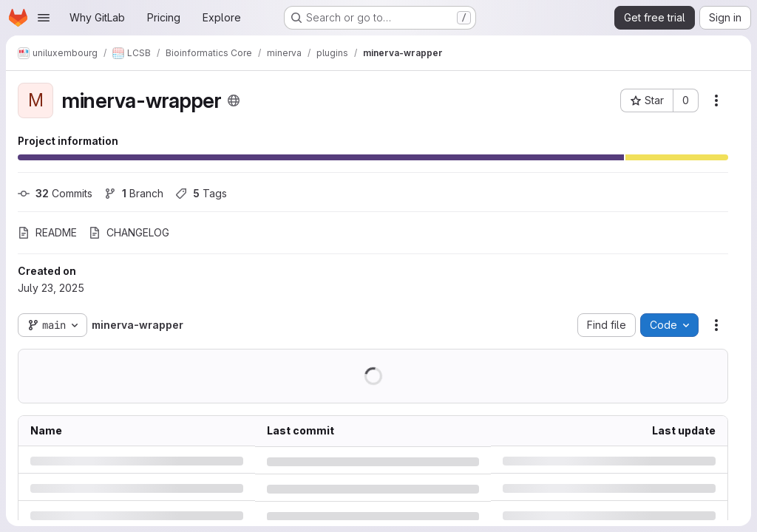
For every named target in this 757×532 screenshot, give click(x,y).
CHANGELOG (129, 232)
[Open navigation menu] (44, 18)
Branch (134, 193)
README (47, 232)
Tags (201, 193)
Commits (55, 193)
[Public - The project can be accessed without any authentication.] (234, 100)
